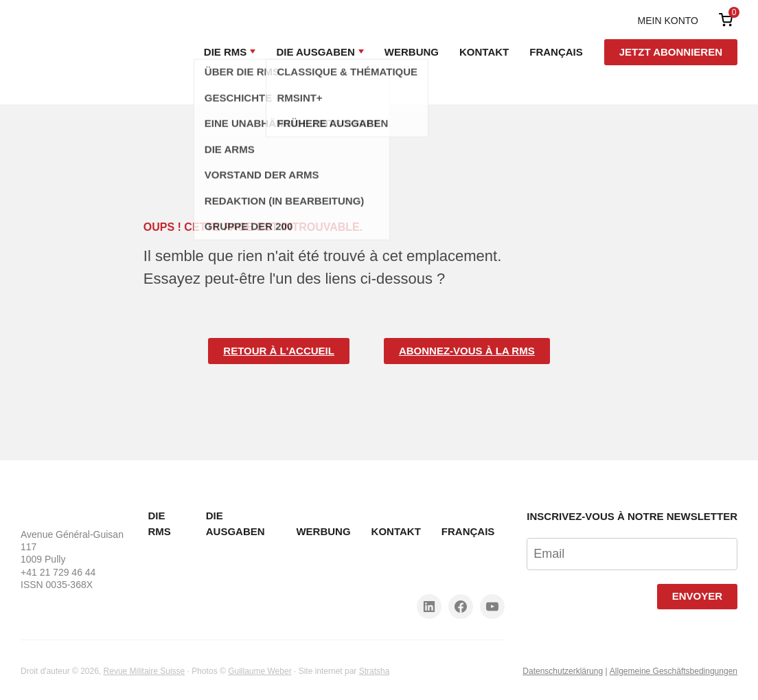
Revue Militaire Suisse (145, 671)
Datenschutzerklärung (563, 671)
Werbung (412, 52)
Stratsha (375, 671)
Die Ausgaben (315, 52)
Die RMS (226, 52)
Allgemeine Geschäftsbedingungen (674, 671)
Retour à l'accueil (279, 351)
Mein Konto (668, 21)
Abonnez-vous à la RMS (467, 351)
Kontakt (484, 52)
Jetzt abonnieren (671, 52)
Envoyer (697, 596)
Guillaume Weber (260, 671)
